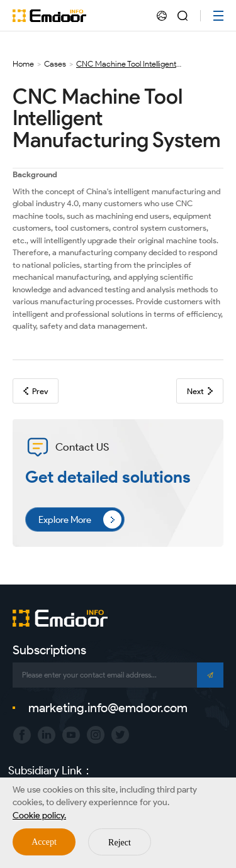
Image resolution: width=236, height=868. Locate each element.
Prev (36, 391)
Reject (120, 843)
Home (23, 64)
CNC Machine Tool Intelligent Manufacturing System (126, 64)
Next (200, 391)
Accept (44, 842)
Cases (55, 64)
